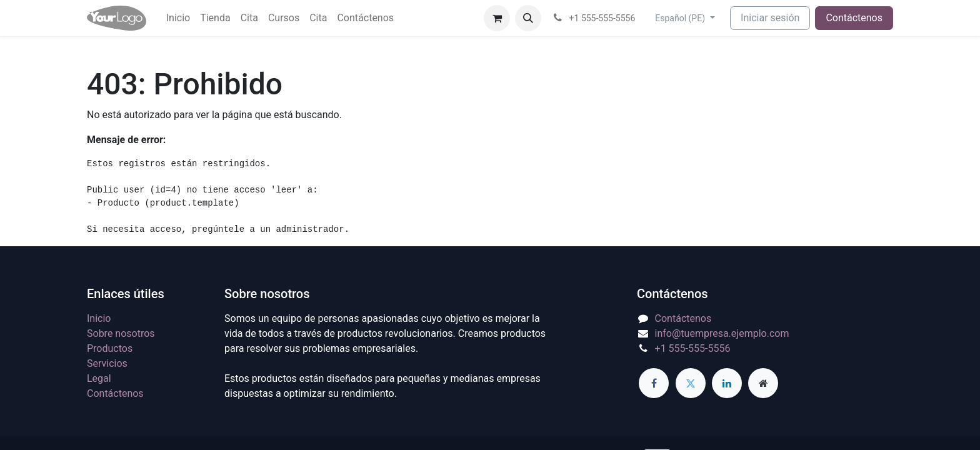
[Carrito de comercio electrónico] (497, 18)
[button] (528, 18)
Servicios (107, 363)
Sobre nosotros (121, 333)
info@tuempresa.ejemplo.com (722, 333)
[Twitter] (691, 383)
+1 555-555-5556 (693, 348)
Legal (99, 378)
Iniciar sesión (770, 18)
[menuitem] (178, 18)
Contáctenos (854, 18)
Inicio (99, 318)
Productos (110, 348)
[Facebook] (654, 383)
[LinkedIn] (727, 383)
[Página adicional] (763, 383)
